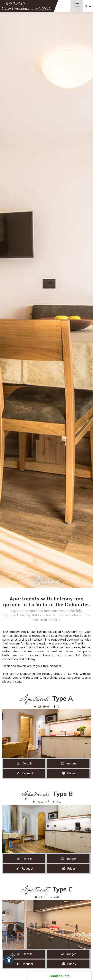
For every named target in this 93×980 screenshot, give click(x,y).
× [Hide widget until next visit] (13, 955)
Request (24, 773)
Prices (68, 773)
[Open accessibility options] (9, 960)
